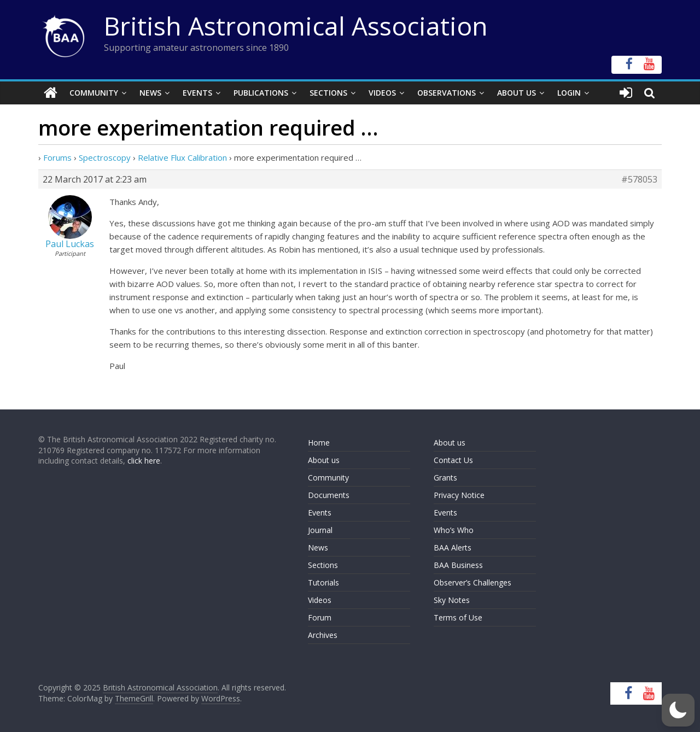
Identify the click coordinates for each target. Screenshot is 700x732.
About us (324, 460)
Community (94, 93)
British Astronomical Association (296, 26)
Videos (382, 93)
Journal (320, 530)
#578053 (639, 179)
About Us (517, 93)
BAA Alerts (453, 547)
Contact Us (453, 460)
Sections (328, 93)
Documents (329, 495)
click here (144, 461)
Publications (261, 93)
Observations (447, 93)
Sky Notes (452, 600)
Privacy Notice (459, 495)
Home (319, 443)
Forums (57, 157)
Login (569, 93)
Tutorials (323, 582)
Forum (320, 617)
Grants (445, 478)
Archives (323, 635)
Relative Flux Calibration (182, 157)
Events (197, 93)
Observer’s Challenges (472, 582)
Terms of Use (458, 617)
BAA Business (458, 565)
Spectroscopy (105, 157)
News (150, 93)
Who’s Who (454, 530)
